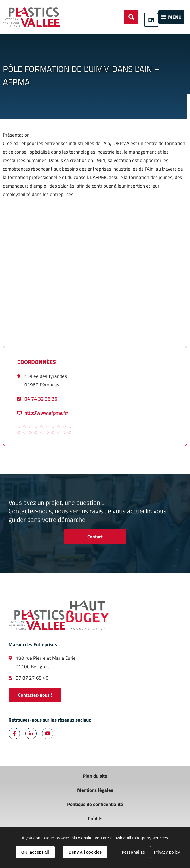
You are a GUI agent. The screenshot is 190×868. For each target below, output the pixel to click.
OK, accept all (35, 852)
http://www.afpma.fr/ (46, 413)
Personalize (133, 852)
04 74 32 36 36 (41, 399)
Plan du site (95, 776)
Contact (95, 537)
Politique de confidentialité (95, 804)
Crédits (95, 818)
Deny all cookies (85, 852)
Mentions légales (95, 790)
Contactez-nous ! (35, 695)
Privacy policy (167, 852)
